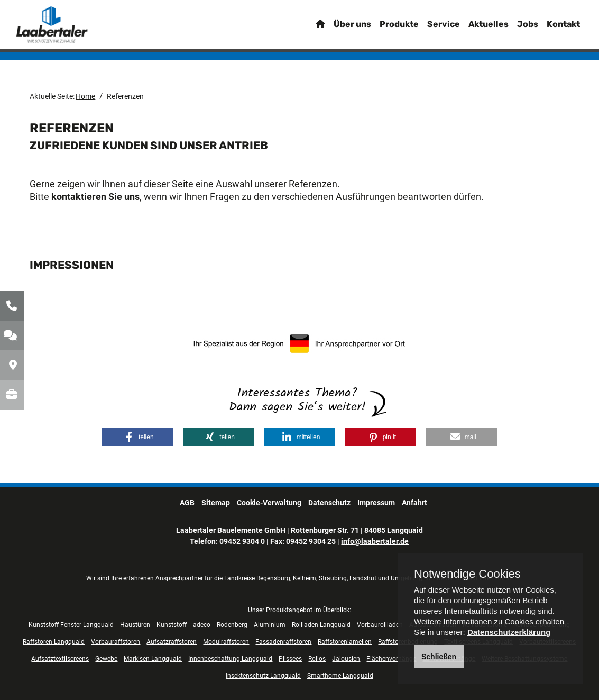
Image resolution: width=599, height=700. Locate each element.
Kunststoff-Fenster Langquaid (71, 625)
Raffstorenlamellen (345, 642)
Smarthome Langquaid (340, 676)
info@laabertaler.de (375, 541)
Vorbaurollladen (380, 625)
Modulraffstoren (226, 642)
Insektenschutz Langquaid (263, 676)
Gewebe (106, 659)
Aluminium (270, 625)
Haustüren (135, 625)
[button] (137, 437)
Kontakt (550, 29)
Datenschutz (329, 503)
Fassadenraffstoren (283, 642)
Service (430, 29)
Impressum (376, 503)
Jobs (514, 29)
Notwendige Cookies (467, 574)
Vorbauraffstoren (116, 642)
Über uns (339, 29)
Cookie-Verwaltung (269, 503)
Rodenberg (232, 625)
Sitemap (216, 503)
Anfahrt (414, 503)
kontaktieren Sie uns (95, 197)
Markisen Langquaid (153, 659)
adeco (202, 625)
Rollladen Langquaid (321, 625)
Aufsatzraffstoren (172, 642)
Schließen (439, 657)
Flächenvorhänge (391, 659)
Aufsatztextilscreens (60, 659)
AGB (187, 503)
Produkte (386, 29)
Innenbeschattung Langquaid (230, 659)
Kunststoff (172, 625)
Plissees (290, 659)
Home (85, 96)
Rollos (317, 659)
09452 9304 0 (242, 541)
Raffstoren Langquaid (54, 642)
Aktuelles (475, 29)
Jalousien (346, 659)
